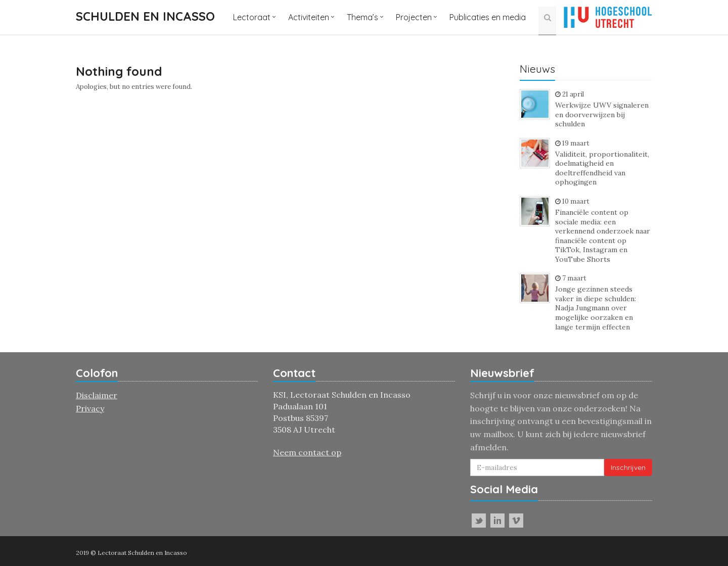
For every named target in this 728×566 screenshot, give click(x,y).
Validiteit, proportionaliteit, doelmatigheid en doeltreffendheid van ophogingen (602, 168)
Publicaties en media (488, 17)
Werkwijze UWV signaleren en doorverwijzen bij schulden (602, 114)
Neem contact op (307, 452)
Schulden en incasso (145, 16)
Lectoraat (252, 17)
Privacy (90, 408)
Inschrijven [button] (628, 467)
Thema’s (362, 17)
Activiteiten (309, 17)
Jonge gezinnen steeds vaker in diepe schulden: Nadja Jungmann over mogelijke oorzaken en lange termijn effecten (596, 308)
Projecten (414, 17)
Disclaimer (97, 395)
